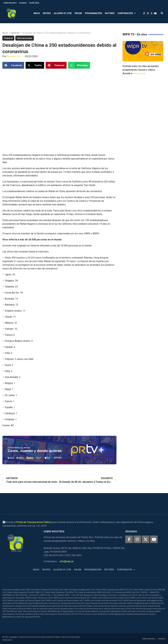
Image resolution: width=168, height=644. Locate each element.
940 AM (78, 13)
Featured (15, 33)
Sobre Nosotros (10, 3)
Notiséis (110, 13)
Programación (93, 13)
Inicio (37, 13)
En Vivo (47, 13)
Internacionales (25, 38)
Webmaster (7, 640)
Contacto (23, 3)
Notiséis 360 (14, 56)
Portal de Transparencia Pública (34, 522)
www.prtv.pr (139, 73)
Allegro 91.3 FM (63, 13)
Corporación (127, 13)
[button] (162, 13)
